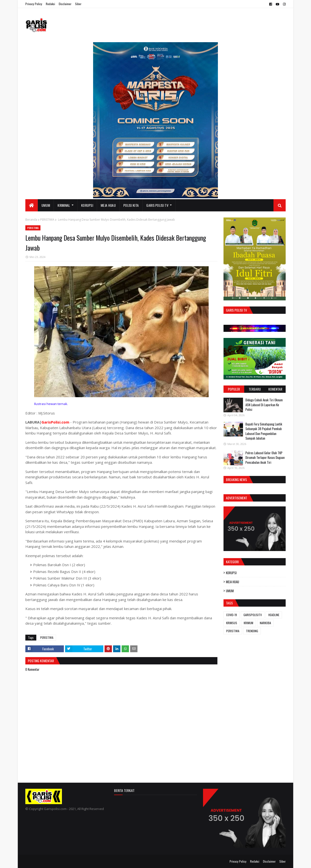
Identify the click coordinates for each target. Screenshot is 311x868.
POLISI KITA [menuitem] (131, 205)
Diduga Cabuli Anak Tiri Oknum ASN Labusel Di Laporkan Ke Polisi (264, 405)
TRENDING (252, 631)
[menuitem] (32, 205)
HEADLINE (274, 615)
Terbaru (255, 389)
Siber (78, 4)
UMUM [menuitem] (46, 205)
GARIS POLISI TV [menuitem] (157, 205)
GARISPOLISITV (253, 615)
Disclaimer (65, 4)
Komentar (275, 389)
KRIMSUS (232, 623)
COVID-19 (232, 615)
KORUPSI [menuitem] (87, 205)
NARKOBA (265, 623)
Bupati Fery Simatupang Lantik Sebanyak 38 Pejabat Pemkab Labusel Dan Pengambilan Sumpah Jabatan (264, 431)
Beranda (31, 220)
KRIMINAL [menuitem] (64, 205)
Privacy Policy (34, 4)
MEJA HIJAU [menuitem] (108, 205)
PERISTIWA (47, 220)
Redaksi (50, 4)
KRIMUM (248, 623)
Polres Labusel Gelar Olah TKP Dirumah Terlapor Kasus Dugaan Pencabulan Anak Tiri (265, 458)
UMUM (230, 591)
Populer (234, 389)
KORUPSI (231, 573)
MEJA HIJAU (233, 582)
